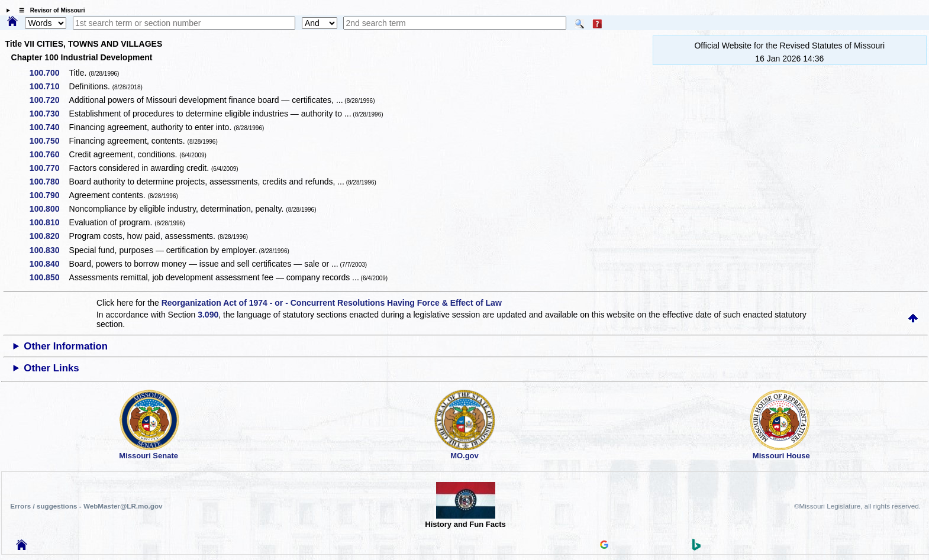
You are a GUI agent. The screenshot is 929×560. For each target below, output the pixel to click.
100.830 (49, 250)
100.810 (49, 222)
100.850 (49, 277)
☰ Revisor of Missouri (49, 10)
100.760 (49, 154)
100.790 (49, 195)
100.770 (49, 168)
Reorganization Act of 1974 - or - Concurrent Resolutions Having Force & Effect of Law (332, 303)
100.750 (49, 141)
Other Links (51, 368)
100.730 (49, 114)
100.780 (49, 182)
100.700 (49, 73)
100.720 (49, 100)
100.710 (49, 86)
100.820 (49, 236)
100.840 (49, 264)
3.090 (208, 315)
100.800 (49, 209)
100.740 (49, 127)
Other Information (66, 346)
